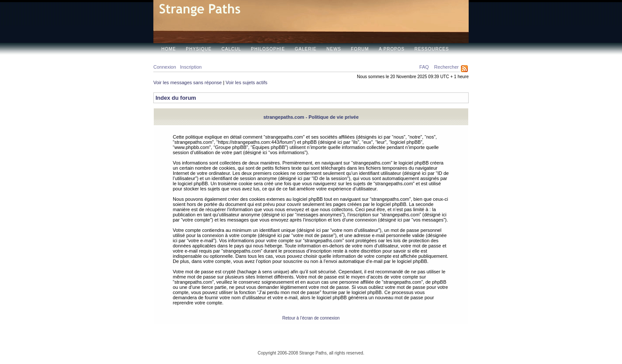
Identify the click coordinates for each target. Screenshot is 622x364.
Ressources (432, 49)
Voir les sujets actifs (246, 82)
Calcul (231, 49)
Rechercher (446, 67)
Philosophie (268, 49)
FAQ (424, 67)
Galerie (306, 49)
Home (169, 49)
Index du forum (176, 98)
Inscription (191, 67)
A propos (392, 49)
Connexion (165, 67)
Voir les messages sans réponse (187, 82)
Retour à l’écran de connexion (311, 318)
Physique (199, 49)
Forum (360, 49)
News (334, 49)
